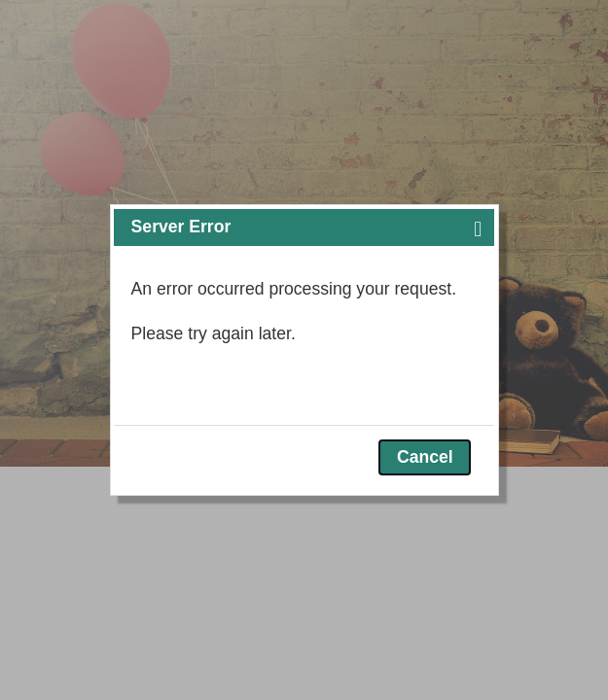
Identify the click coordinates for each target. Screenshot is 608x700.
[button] (478, 227)
